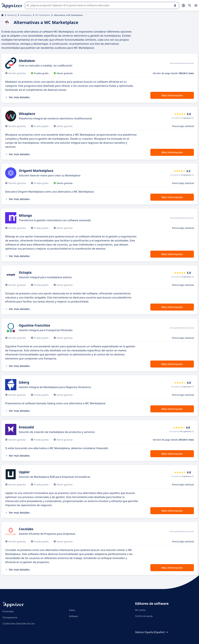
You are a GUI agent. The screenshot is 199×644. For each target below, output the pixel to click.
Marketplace (26, 15)
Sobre (72, 610)
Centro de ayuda (144, 616)
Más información (172, 95)
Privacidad (8, 611)
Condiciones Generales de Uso (19, 623)
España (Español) (157, 632)
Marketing (12, 15)
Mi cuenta (140, 610)
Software (74, 616)
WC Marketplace (43, 15)
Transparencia (10, 617)
